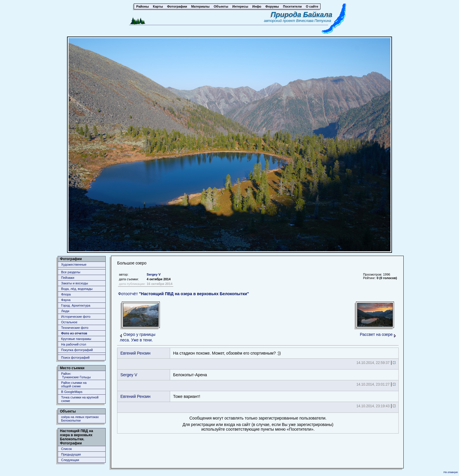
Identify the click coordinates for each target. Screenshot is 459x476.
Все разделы (71, 272)
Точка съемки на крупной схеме (80, 399)
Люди (65, 311)
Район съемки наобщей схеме (74, 384)
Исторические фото (76, 317)
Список (67, 449)
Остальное (69, 322)
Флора (66, 294)
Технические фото (75, 328)
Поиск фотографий (75, 358)
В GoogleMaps (72, 392)
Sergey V (154, 274)
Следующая (70, 460)
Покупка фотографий (77, 350)
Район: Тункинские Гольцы (76, 375)
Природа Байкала (302, 14)
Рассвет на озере (376, 334)
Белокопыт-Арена (190, 375)
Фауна (66, 300)
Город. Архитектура (76, 305)
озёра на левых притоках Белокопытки (80, 419)
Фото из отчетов (74, 333)
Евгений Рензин (135, 353)
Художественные (74, 264)
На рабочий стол (74, 344)
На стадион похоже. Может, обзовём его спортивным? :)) (227, 353)
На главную (451, 472)
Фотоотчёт (183, 294)
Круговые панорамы (76, 339)
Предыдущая (71, 454)
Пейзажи (68, 278)
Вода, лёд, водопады (77, 289)
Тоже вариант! (187, 396)
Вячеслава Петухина (314, 21)
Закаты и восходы (75, 283)
